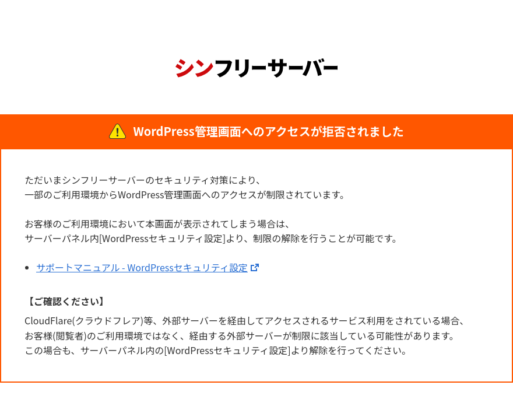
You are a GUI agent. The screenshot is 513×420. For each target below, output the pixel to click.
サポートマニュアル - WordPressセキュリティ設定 (142, 267)
